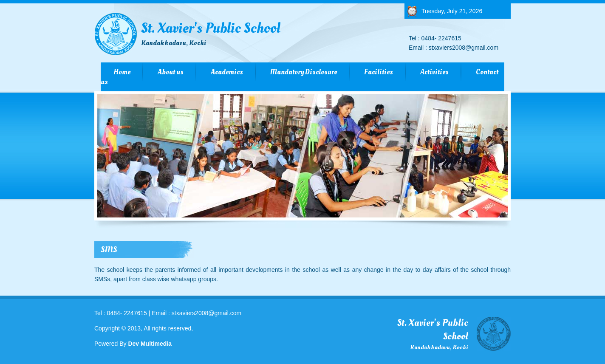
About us (171, 72)
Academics (227, 72)
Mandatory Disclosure (304, 72)
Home (122, 72)
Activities (434, 72)
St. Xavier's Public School (211, 33)
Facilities (379, 72)
